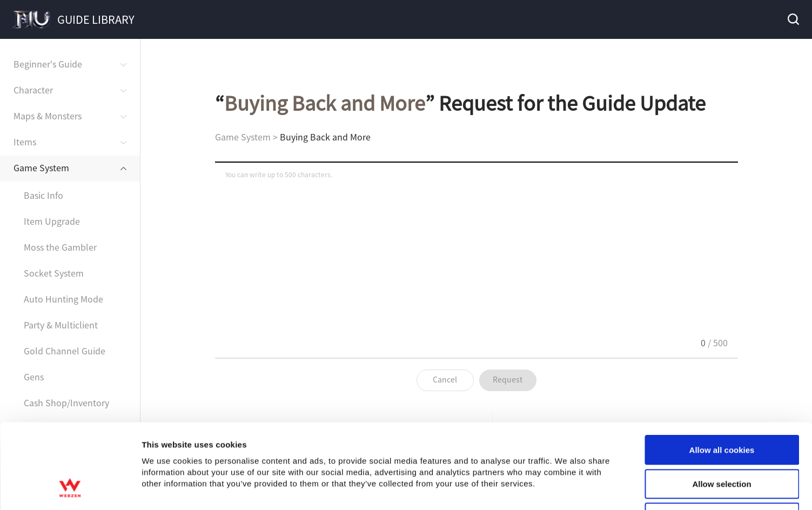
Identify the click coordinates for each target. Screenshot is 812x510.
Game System (41, 167)
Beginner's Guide (48, 64)
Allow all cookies (722, 373)
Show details (567, 489)
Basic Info (43, 195)
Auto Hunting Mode (63, 299)
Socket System (54, 273)
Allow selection (722, 407)
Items (25, 142)
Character (33, 90)
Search (793, 19)
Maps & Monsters (48, 116)
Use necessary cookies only (722, 440)
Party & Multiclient (61, 325)
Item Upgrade (52, 221)
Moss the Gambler (60, 247)
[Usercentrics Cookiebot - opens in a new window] (70, 489)
